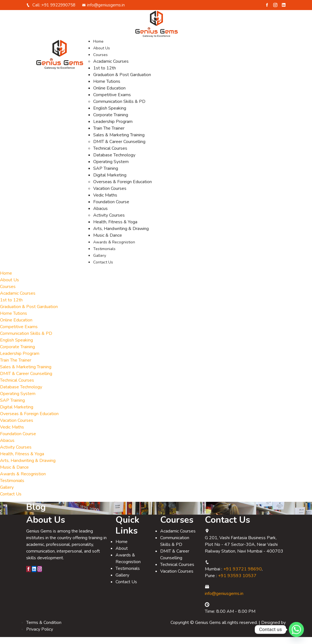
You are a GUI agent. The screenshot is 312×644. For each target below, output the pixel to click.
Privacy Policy (40, 636)
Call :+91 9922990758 (51, 12)
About (122, 555)
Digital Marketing (110, 182)
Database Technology (114, 162)
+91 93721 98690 (243, 576)
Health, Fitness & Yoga (115, 229)
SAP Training (106, 175)
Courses (100, 62)
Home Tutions (107, 88)
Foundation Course (111, 209)
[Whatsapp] (296, 630)
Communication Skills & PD (119, 108)
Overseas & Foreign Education (123, 189)
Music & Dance (108, 242)
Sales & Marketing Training (119, 142)
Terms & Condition (44, 630)
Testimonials (104, 256)
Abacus (100, 216)
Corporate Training (111, 122)
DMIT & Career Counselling (119, 149)
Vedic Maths (105, 202)
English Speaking (110, 115)
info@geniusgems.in (103, 12)
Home (98, 48)
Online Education (109, 95)
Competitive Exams (112, 102)
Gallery (100, 262)
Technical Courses (110, 155)
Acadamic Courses (111, 68)
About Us (102, 55)
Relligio (279, 636)
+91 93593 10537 (237, 583)
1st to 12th (105, 75)
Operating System (111, 169)
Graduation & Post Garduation (122, 82)
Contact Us (103, 269)
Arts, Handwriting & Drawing (121, 236)
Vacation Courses (110, 195)
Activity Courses (109, 222)
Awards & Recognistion (114, 249)
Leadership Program (113, 129)
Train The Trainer (109, 135)
